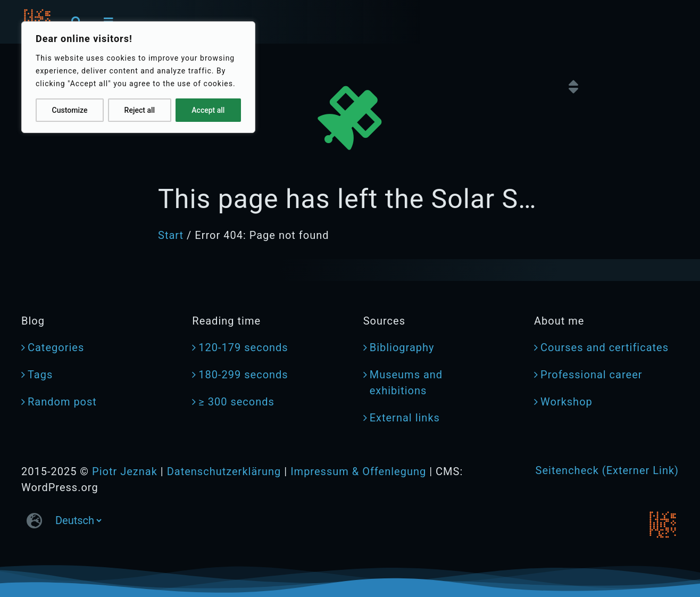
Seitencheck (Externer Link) (607, 470)
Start (171, 235)
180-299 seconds (243, 375)
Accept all (208, 110)
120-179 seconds (243, 347)
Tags (40, 375)
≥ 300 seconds (236, 402)
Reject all (140, 110)
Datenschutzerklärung (224, 471)
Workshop (566, 402)
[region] (138, 77)
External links (405, 418)
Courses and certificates (605, 347)
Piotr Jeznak (125, 471)
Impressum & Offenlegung (358, 471)
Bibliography (402, 347)
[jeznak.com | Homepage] (663, 525)
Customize (70, 110)
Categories (56, 347)
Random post (62, 402)
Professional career (591, 375)
